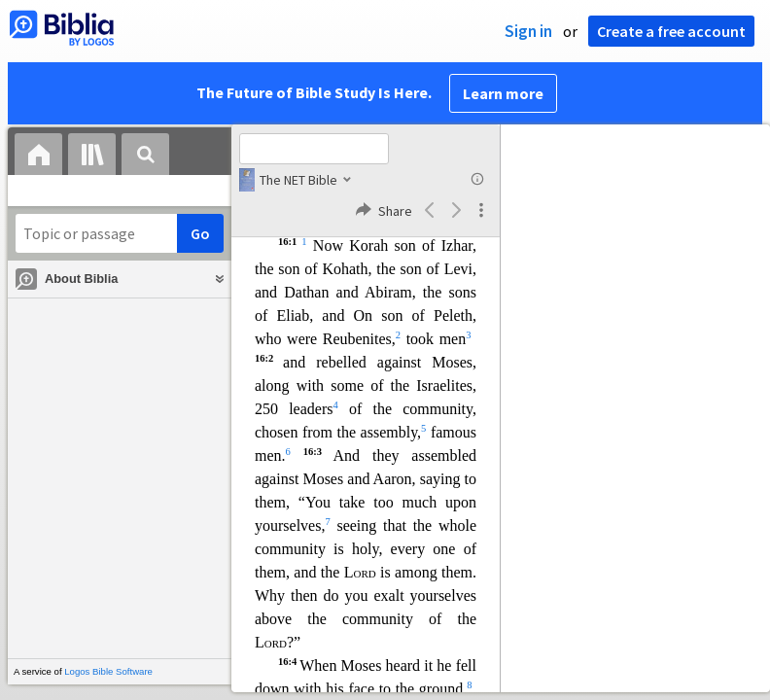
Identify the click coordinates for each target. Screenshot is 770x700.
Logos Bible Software (108, 671)
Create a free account (671, 31)
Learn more (503, 93)
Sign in (528, 31)
